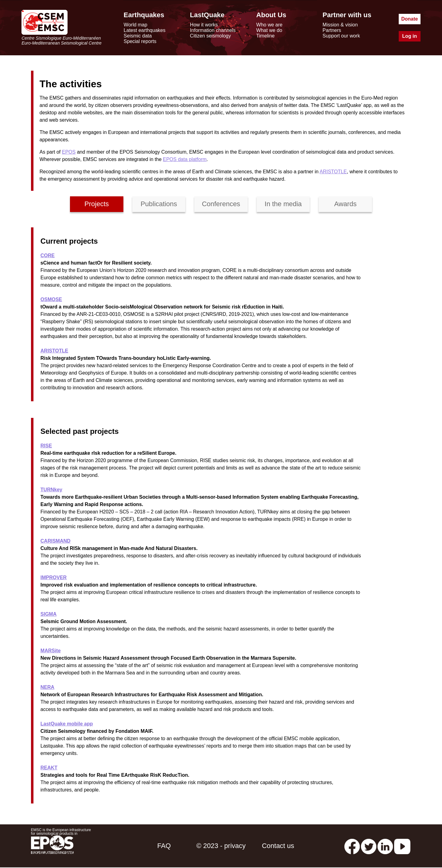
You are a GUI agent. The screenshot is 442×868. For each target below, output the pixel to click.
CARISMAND (56, 541)
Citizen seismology (210, 36)
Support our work (341, 36)
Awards (345, 204)
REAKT (49, 768)
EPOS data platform (185, 159)
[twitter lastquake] (369, 846)
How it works (204, 25)
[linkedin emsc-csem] (385, 846)
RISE (46, 446)
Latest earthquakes (145, 30)
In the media (283, 204)
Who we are (269, 25)
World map (136, 25)
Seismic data (138, 36)
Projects (97, 204)
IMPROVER (54, 577)
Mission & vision (340, 25)
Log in (409, 36)
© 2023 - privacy (221, 846)
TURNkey (51, 490)
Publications (159, 204)
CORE (48, 255)
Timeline (266, 36)
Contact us (278, 846)
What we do (269, 30)
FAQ (164, 846)
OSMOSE (51, 299)
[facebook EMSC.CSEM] (352, 846)
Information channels (213, 30)
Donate (409, 19)
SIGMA (48, 614)
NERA (47, 687)
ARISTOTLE (333, 172)
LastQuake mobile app (67, 724)
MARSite (51, 651)
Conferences (221, 204)
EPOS (69, 152)
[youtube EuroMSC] (402, 846)
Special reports (140, 41)
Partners (332, 30)
